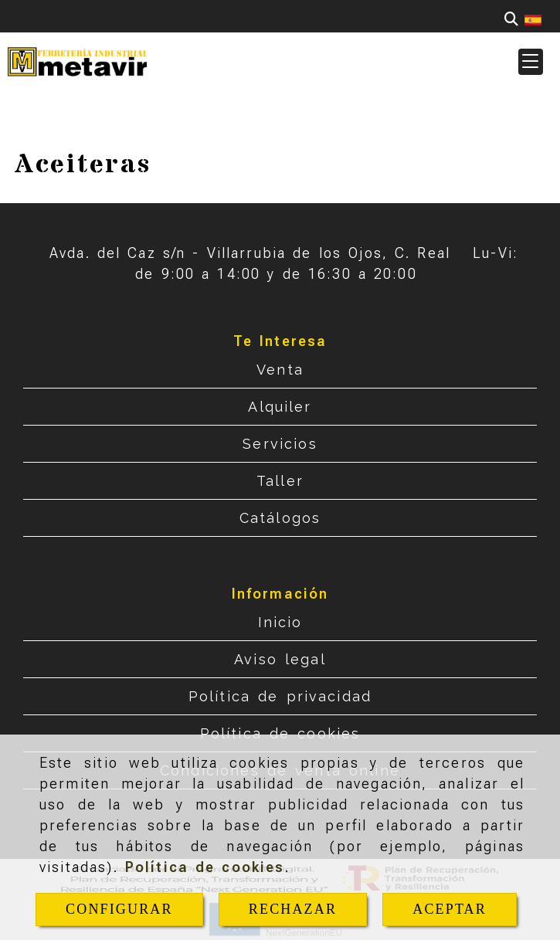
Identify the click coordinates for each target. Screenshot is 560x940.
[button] (531, 62)
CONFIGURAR (119, 909)
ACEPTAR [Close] (450, 909)
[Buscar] (511, 19)
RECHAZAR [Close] (293, 909)
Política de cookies (205, 867)
